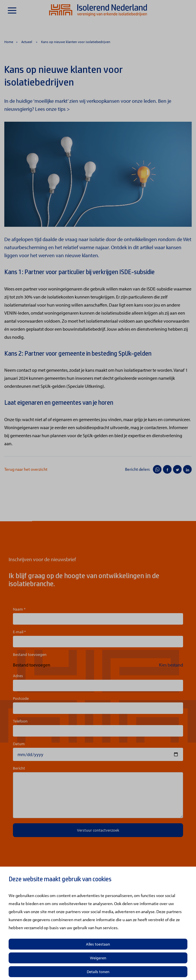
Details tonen (98, 972)
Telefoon (20, 721)
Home (9, 42)
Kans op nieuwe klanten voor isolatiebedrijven (76, 42)
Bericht (19, 768)
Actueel (27, 42)
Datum (19, 744)
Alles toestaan (98, 944)
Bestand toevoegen (30, 654)
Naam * (19, 609)
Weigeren (98, 958)
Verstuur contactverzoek (98, 830)
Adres (18, 676)
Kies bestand (171, 665)
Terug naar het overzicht (26, 469)
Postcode (21, 698)
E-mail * (19, 632)
